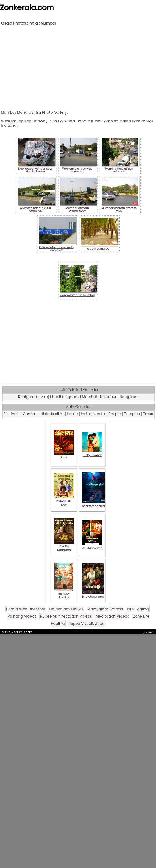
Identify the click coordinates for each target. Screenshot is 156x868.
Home (72, 414)
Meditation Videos (112, 616)
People (115, 414)
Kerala (99, 414)
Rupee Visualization (86, 624)
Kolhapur (108, 397)
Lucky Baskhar (92, 453)
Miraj (45, 397)
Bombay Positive (64, 594)
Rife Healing (138, 609)
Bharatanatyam (93, 595)
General (30, 414)
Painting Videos (22, 616)
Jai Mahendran (92, 546)
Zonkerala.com (27, 7)
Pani (64, 456)
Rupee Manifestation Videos (66, 616)
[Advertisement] (78, 68)
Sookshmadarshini (95, 504)
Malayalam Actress (105, 609)
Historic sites (52, 414)
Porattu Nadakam (64, 546)
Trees (148, 414)
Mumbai (90, 397)
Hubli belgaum (65, 397)
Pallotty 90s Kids (64, 501)
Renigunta (28, 397)
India (33, 23)
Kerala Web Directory (26, 609)
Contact (148, 632)
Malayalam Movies (66, 609)
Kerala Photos (13, 23)
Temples (132, 414)
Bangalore (129, 397)
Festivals (12, 414)
